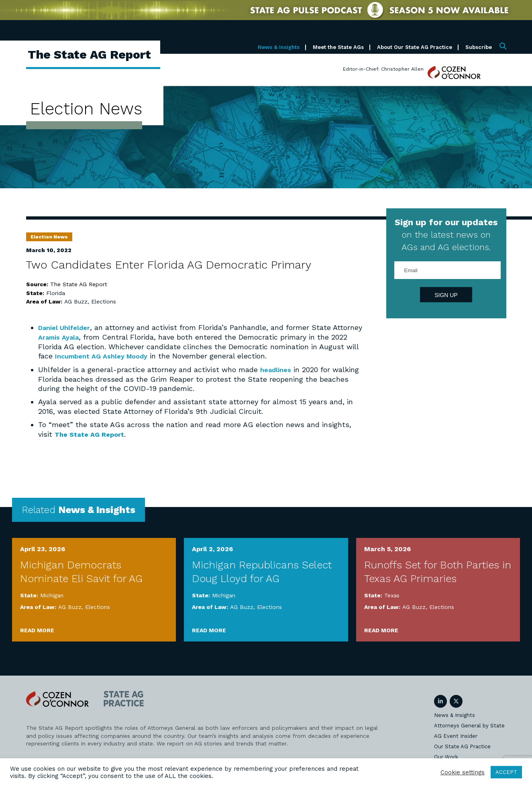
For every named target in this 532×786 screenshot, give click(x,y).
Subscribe (479, 47)
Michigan (52, 595)
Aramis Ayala (92, 337)
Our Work (446, 756)
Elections (104, 301)
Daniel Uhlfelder (67, 327)
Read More (37, 629)
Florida (56, 293)
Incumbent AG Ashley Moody (121, 355)
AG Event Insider (456, 735)
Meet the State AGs (338, 47)
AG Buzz (76, 301)
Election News (49, 237)
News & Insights (279, 47)
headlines (277, 369)
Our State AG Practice (462, 746)
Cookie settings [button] (463, 772)
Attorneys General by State (469, 725)
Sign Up (446, 295)
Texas (392, 595)
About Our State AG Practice (415, 47)
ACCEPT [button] (506, 772)
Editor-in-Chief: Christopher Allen (383, 69)
